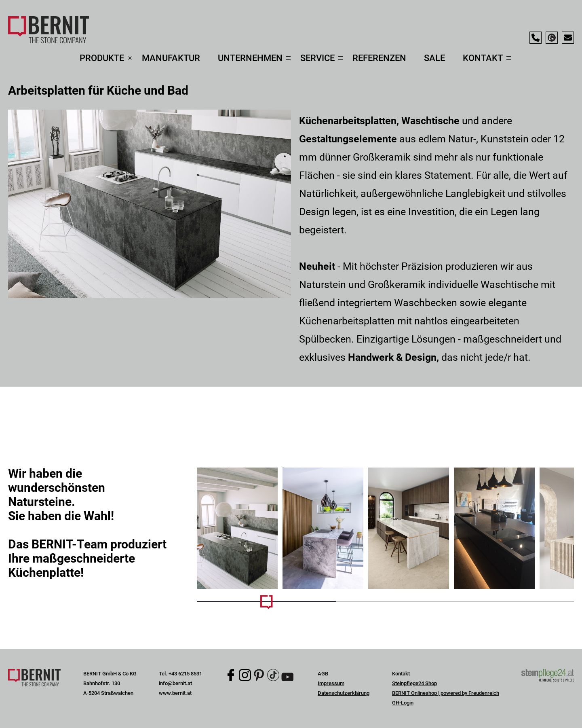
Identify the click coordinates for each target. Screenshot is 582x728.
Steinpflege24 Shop (414, 683)
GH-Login (403, 703)
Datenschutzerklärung (344, 693)
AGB (323, 674)
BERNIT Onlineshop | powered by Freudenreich (446, 693)
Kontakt (401, 674)
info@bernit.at (175, 683)
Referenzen (379, 58)
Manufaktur (171, 58)
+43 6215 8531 (185, 674)
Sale (434, 58)
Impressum (331, 683)
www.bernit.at (175, 693)
